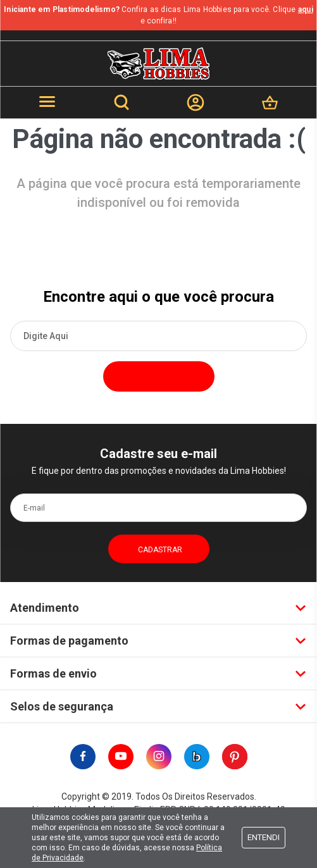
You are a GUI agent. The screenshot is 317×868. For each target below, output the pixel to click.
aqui (306, 9)
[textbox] (158, 336)
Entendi (264, 837)
